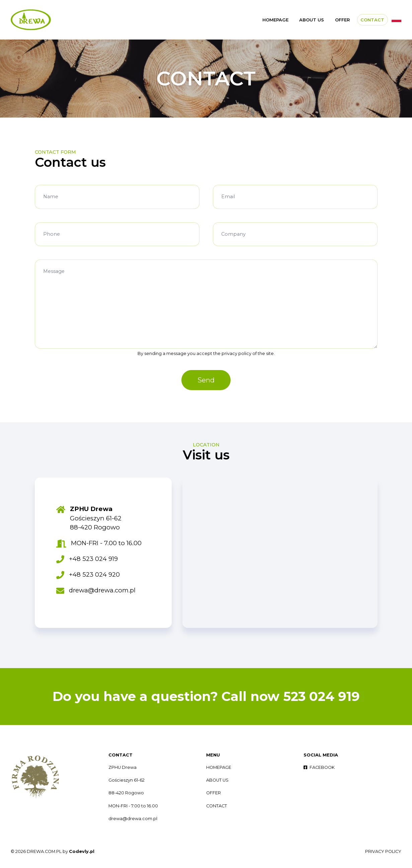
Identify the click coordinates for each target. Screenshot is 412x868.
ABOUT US (312, 20)
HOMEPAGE (275, 20)
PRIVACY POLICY (383, 851)
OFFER (342, 20)
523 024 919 (321, 696)
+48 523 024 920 (94, 574)
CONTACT (372, 20)
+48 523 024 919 (93, 559)
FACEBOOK (319, 767)
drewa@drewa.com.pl (102, 590)
